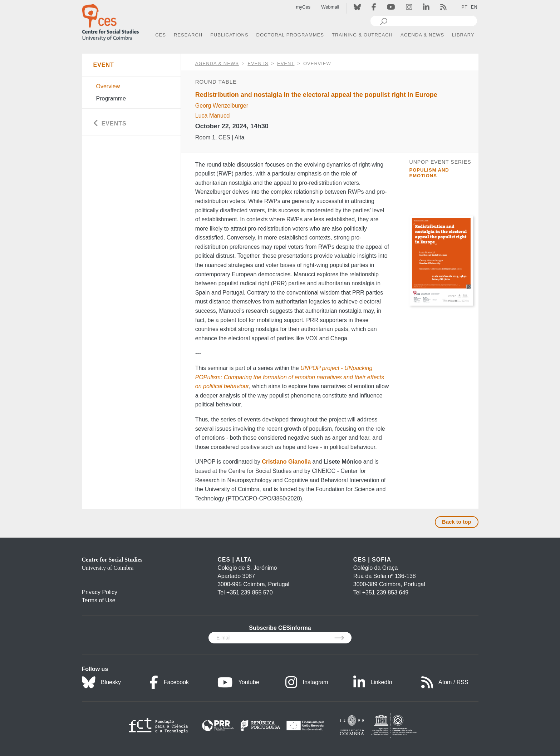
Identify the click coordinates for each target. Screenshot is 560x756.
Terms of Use (99, 600)
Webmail (330, 7)
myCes (303, 7)
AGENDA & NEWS (217, 63)
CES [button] (161, 35)
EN (474, 7)
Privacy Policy (100, 592)
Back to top (457, 522)
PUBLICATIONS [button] (229, 35)
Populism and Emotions (429, 173)
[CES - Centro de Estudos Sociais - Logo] (110, 21)
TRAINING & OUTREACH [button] (362, 35)
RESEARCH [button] (188, 35)
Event (286, 63)
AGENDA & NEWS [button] (422, 35)
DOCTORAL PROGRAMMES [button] (290, 35)
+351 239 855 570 (249, 592)
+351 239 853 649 (385, 592)
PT (464, 7)
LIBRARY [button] (463, 35)
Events (258, 63)
